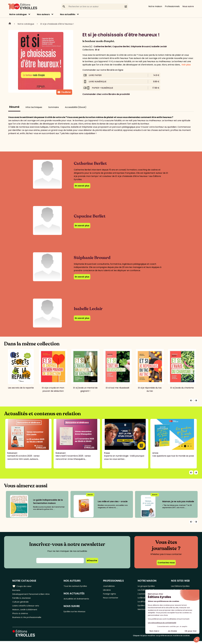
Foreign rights (111, 595)
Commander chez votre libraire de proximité (106, 94)
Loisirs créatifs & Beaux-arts (26, 607)
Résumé (14, 107)
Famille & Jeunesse (22, 599)
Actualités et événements (78, 599)
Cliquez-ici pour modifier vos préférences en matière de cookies (161, 639)
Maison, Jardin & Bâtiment (26, 612)
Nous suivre (188, 6)
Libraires (108, 590)
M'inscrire (92, 561)
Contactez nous (166, 563)
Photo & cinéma (20, 616)
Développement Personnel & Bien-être (32, 595)
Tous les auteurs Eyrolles (77, 586)
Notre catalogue (18, 14)
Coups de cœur (22, 586)
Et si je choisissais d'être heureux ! (57, 24)
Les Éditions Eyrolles (180, 586)
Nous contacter (112, 599)
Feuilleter (64, 92)
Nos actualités (68, 14)
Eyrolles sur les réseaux (76, 612)
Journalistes (110, 586)
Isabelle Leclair (159, 46)
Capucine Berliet (121, 46)
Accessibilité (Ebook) (76, 107)
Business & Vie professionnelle (28, 620)
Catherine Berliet (103, 46)
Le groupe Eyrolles (146, 586)
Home (10, 24)
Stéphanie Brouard (141, 46)
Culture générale (21, 603)
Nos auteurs (43, 14)
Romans (16, 590)
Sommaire (54, 107)
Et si (97, 50)
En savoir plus (82, 186)
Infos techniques (34, 107)
